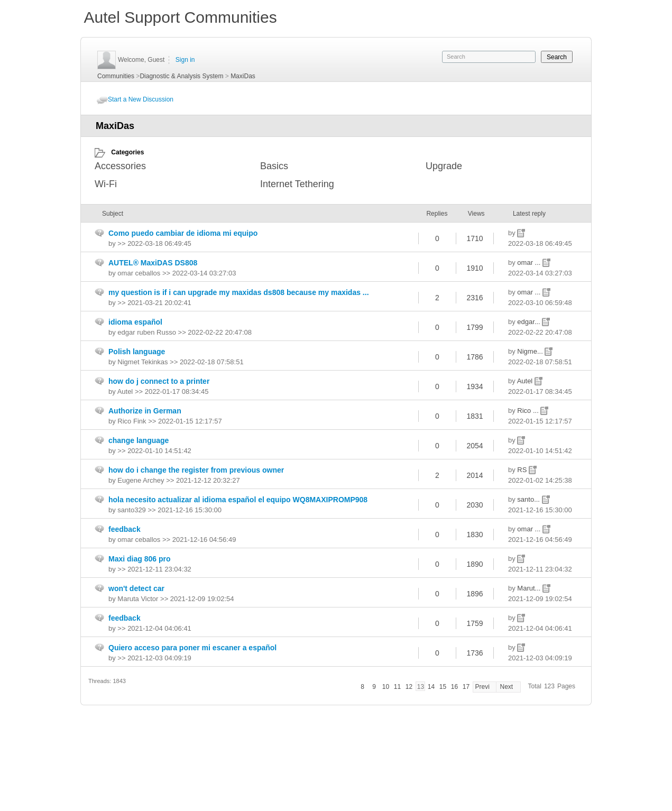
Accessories (120, 166)
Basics (274, 166)
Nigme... (531, 351)
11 (397, 687)
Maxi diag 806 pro (139, 559)
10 (386, 687)
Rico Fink (132, 421)
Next (506, 687)
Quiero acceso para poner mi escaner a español (192, 648)
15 (443, 687)
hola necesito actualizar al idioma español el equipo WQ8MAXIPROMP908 (238, 500)
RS (523, 470)
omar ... (530, 262)
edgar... (530, 322)
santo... (529, 499)
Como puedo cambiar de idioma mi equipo (183, 233)
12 (409, 687)
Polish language (137, 352)
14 (431, 687)
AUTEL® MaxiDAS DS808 (153, 263)
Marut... (530, 588)
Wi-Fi (106, 184)
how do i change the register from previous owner (196, 470)
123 (549, 686)
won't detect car (136, 588)
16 (454, 687)
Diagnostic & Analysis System (181, 76)
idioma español (135, 322)
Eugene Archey (141, 480)
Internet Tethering (297, 184)
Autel (526, 381)
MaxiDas (243, 76)
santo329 (132, 510)
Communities (116, 76)
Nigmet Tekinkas (142, 362)
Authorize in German (145, 411)
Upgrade (444, 166)
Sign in (185, 60)
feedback (125, 529)
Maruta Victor (138, 599)
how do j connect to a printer (159, 381)
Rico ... (529, 411)
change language (139, 440)
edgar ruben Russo (147, 332)
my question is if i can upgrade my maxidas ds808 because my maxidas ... (239, 292)
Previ (482, 687)
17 (466, 687)
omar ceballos (139, 273)
